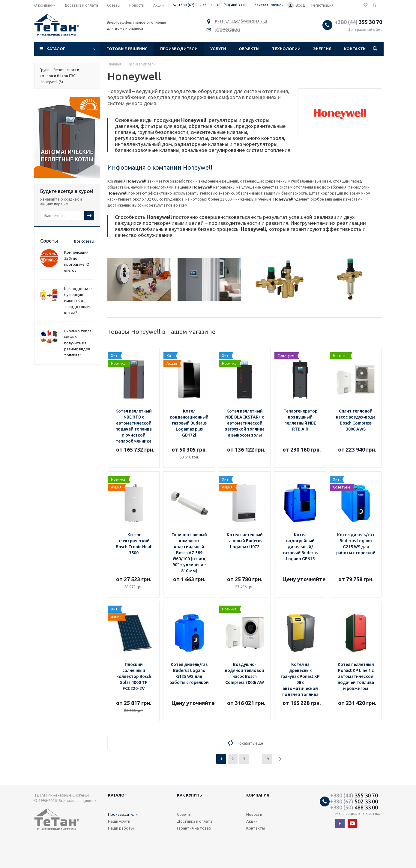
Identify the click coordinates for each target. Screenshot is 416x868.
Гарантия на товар (194, 828)
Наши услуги (119, 821)
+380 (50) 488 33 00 (231, 5)
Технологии (286, 49)
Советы (184, 814)
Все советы (84, 241)
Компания (258, 795)
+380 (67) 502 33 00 (195, 5)
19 (267, 759)
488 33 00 (354, 807)
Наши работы (121, 828)
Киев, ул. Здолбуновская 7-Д (241, 21)
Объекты (249, 49)
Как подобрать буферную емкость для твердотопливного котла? (82, 301)
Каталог (56, 49)
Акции (252, 821)
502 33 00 (354, 801)
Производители (179, 49)
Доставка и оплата (195, 821)
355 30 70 (358, 22)
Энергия (322, 49)
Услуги (218, 49)
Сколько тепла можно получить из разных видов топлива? (78, 343)
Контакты (355, 49)
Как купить (190, 795)
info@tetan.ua (228, 29)
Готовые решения (127, 49)
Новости (254, 814)
